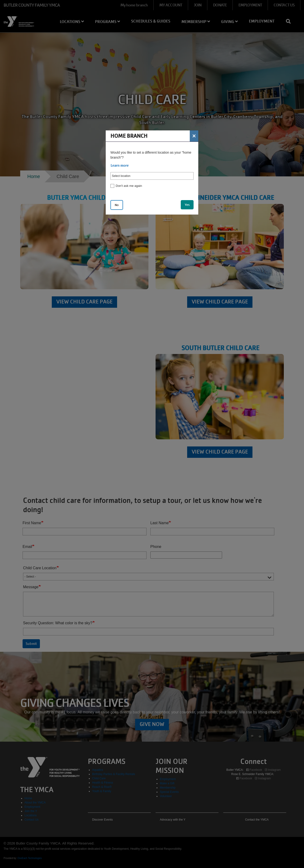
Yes (187, 205)
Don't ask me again (129, 186)
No (117, 205)
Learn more (120, 165)
